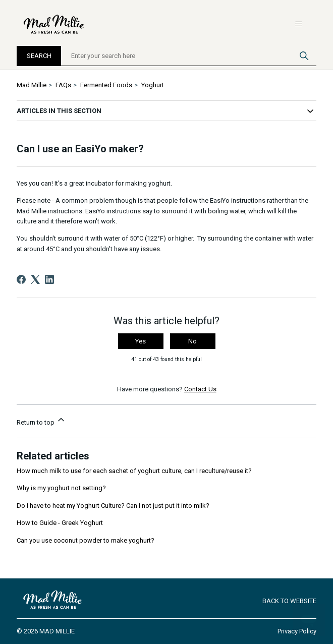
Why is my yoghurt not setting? (61, 488)
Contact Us (200, 389)
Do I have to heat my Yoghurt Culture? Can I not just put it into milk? (113, 506)
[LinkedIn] (49, 279)
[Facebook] (21, 279)
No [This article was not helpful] (192, 341)
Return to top (41, 420)
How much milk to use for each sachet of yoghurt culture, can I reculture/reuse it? (134, 471)
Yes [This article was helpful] (141, 341)
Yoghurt (153, 85)
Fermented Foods (106, 85)
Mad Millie (32, 85)
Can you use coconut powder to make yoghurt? (86, 540)
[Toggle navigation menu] (298, 24)
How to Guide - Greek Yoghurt (60, 523)
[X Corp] (35, 279)
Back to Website (289, 601)
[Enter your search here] (189, 56)
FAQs (63, 85)
